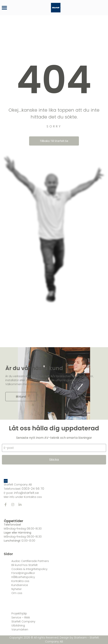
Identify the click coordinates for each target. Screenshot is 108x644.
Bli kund (21, 397)
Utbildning (18, 625)
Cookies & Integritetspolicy (29, 569)
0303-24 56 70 (33, 489)
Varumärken (20, 630)
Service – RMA (21, 617)
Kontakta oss (20, 581)
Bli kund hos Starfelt (25, 565)
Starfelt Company (23, 621)
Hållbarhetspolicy (23, 577)
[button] (4, 8)
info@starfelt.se (26, 493)
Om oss (17, 593)
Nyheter (17, 589)
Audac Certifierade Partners (30, 561)
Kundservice (20, 585)
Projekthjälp (19, 613)
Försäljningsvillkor (23, 573)
